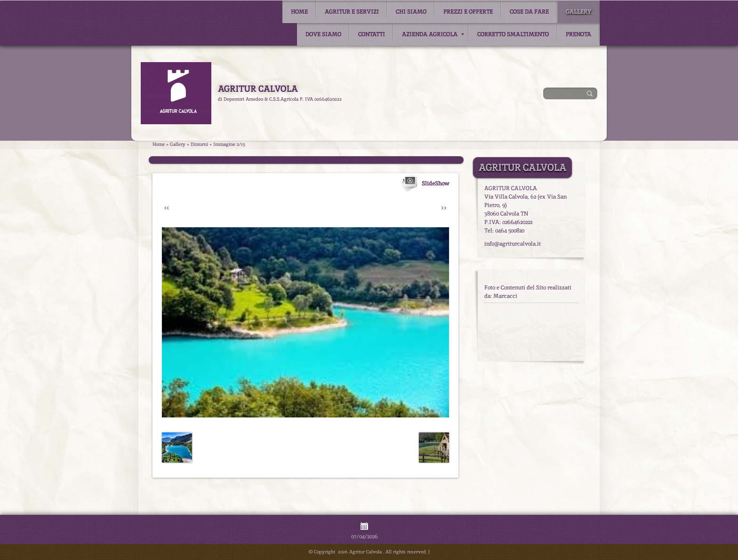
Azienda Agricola (433, 34)
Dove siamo (323, 34)
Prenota (578, 34)
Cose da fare (529, 12)
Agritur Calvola (258, 89)
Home (299, 12)
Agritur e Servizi (352, 12)
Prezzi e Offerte (468, 12)
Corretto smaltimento (513, 34)
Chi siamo (411, 12)
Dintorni (199, 144)
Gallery (578, 12)
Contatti (372, 34)
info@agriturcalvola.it (513, 244)
